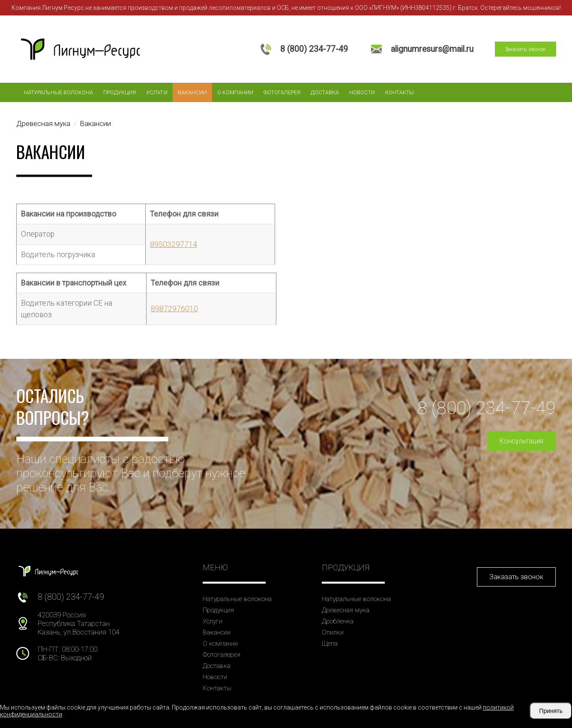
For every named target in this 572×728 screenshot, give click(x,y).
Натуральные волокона (58, 92)
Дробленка (338, 621)
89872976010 (174, 309)
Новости (362, 92)
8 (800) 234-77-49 (314, 49)
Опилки (333, 632)
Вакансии (192, 92)
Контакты (400, 92)
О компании (235, 92)
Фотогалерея (282, 92)
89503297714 (174, 244)
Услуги (157, 92)
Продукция (120, 92)
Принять (551, 711)
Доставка (325, 92)
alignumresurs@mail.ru (432, 49)
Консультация (521, 441)
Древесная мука (346, 610)
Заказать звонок (525, 49)
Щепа (330, 644)
